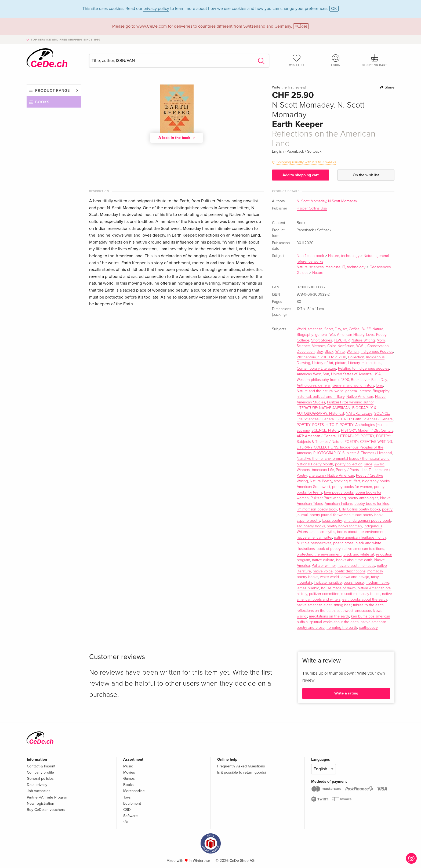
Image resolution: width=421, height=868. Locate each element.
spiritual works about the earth (334, 622)
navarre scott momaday (356, 566)
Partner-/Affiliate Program (48, 797)
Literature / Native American (331, 476)
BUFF (366, 329)
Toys (127, 797)
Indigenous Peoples (377, 352)
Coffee (354, 329)
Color (331, 346)
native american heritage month (360, 538)
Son (326, 374)
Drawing (303, 363)
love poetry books (339, 492)
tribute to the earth (368, 605)
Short (329, 329)
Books (42, 102)
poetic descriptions (350, 571)
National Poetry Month (315, 464)
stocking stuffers (347, 481)
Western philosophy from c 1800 (323, 380)
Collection (356, 357)
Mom (381, 340)
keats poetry (332, 521)
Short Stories (322, 340)
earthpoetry (368, 628)
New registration (41, 803)
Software (130, 816)
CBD (127, 810)
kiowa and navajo (355, 577)
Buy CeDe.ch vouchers (46, 810)
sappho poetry (308, 521)
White (340, 352)
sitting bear (342, 605)
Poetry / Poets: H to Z (353, 470)
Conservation (378, 346)
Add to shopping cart (301, 175)
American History (351, 335)
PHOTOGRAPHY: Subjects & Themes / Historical (353, 453)
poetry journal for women (330, 515)
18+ (126, 822)
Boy (320, 352)
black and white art (359, 554)
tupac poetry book (368, 515)
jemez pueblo (308, 588)
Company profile (40, 772)
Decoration (306, 352)
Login (336, 60)
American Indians (339, 504)
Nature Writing (363, 340)
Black (329, 352)
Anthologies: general (314, 385)
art (345, 329)
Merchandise (134, 791)
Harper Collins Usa (312, 208)
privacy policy (156, 9)
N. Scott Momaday (311, 201)
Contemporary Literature (316, 369)
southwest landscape (354, 611)
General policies (40, 779)
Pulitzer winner (324, 566)
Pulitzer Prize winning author (350, 402)
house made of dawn (338, 588)
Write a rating (346, 693)
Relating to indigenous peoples (364, 369)
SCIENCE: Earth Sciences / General (365, 419)
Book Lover (360, 380)
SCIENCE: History (325, 431)
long (380, 385)
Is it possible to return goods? (242, 772)
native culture (323, 560)
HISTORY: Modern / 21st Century (367, 431)
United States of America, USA (356, 374)
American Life (323, 470)
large (368, 464)
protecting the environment (319, 554)
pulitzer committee (324, 594)
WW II (361, 346)
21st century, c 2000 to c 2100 (321, 357)
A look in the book (177, 138)
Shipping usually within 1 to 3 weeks (306, 162)
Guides (302, 273)
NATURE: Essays (359, 414)
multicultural (371, 363)
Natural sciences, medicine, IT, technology (331, 267)
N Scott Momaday (343, 201)
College (303, 340)
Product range (52, 91)
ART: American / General (317, 436)
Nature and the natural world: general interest (334, 391)
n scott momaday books (361, 594)
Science (303, 346)
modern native (378, 583)
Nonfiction (346, 346)
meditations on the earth (329, 616)
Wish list (297, 60)
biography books (376, 481)
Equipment (132, 803)
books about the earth (354, 560)
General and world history (353, 385)
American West (309, 374)
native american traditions (363, 549)
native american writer (314, 538)
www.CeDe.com (152, 26)
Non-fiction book (310, 256)
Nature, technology (344, 256)
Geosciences (380, 267)
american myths (322, 532)
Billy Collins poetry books (360, 509)
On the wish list (366, 175)
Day (338, 329)
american (315, 329)
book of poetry (329, 549)
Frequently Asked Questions (241, 766)
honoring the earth (342, 628)
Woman (353, 352)
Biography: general (312, 335)
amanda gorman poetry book (367, 521)
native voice (323, 571)
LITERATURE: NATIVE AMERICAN (324, 408)
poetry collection (349, 464)
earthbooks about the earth (365, 599)
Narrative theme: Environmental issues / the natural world (343, 459)
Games (129, 779)
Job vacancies (39, 791)
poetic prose (343, 543)
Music (128, 766)
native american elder (314, 605)
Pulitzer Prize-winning (328, 498)
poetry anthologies (363, 498)
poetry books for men (344, 526)
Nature (318, 273)
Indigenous (375, 357)
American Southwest (313, 487)
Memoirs (319, 346)
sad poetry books (311, 526)
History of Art (323, 363)
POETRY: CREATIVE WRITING (368, 442)
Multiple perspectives (314, 543)
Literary (354, 363)
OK (334, 9)
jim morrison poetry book (317, 509)
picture (341, 363)
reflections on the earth (316, 611)
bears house (354, 583)
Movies (129, 772)
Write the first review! (289, 87)
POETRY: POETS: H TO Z (317, 425)
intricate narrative (328, 583)
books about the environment (361, 532)
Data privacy (37, 785)
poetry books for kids (372, 504)
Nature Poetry (321, 481)
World (301, 329)
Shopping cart (375, 60)
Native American (360, 397)
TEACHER (342, 340)
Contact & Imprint (41, 766)
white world (329, 577)
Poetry (381, 335)
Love (370, 335)
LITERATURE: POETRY (356, 436)
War (332, 335)
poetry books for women (352, 487)
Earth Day (379, 380)
